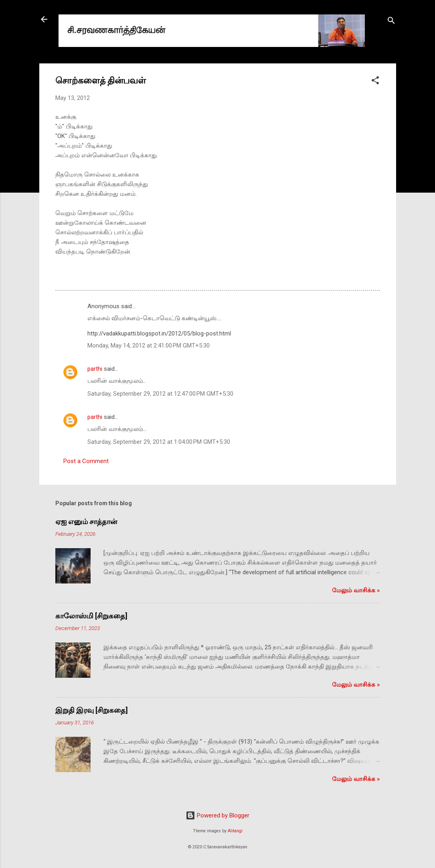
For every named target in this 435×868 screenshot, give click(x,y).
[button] (375, 82)
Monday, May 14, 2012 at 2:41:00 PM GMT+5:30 (149, 346)
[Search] (391, 22)
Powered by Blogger (217, 815)
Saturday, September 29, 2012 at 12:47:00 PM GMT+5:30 (160, 394)
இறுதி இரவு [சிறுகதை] (92, 710)
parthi (95, 369)
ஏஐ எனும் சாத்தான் (86, 521)
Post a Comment (86, 461)
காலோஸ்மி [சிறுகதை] (91, 616)
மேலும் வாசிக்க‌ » (356, 590)
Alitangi (235, 831)
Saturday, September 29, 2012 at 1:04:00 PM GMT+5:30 (159, 442)
